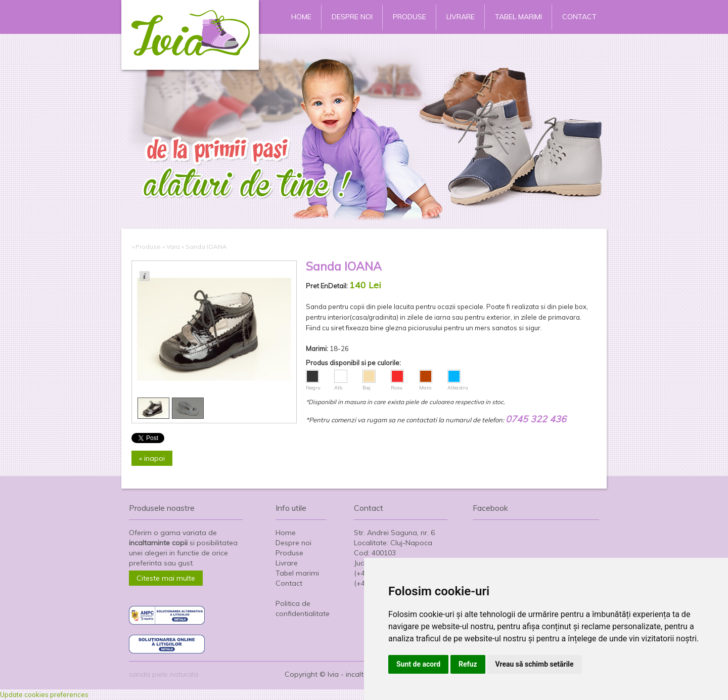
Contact (579, 17)
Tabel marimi (518, 17)
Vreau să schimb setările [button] (535, 664)
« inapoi (152, 458)
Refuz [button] (468, 664)
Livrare (461, 17)
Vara (173, 247)
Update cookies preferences (44, 694)
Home (301, 17)
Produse (409, 17)
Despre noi (352, 17)
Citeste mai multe (166, 578)
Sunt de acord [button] (418, 664)
